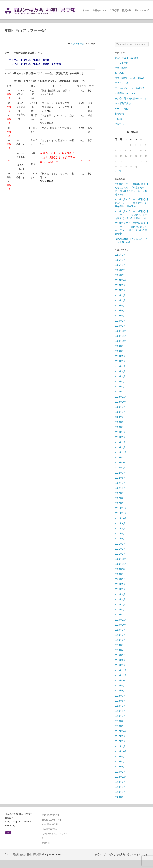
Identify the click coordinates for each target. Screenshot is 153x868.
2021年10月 (121, 518)
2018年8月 (120, 691)
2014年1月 (120, 787)
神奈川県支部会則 (50, 824)
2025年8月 (120, 290)
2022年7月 (120, 473)
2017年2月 (120, 746)
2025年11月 (121, 275)
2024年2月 (120, 382)
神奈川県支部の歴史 (51, 815)
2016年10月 (121, 751)
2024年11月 (121, 336)
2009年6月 (120, 797)
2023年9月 (120, 407)
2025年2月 (120, 321)
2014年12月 (121, 777)
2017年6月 (120, 741)
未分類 (118, 119)
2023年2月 (120, 442)
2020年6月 (120, 589)
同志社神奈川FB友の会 (127, 58)
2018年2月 (120, 721)
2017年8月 (120, 736)
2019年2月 (120, 660)
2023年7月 (120, 417)
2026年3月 (120, 255)
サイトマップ (142, 10)
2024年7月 (120, 356)
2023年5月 (120, 427)
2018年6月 (120, 701)
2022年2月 (120, 498)
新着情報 (119, 114)
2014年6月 (120, 782)
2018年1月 (120, 726)
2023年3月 (120, 437)
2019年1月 (120, 665)
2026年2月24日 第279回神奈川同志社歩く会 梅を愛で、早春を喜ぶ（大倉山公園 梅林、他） (131, 215)
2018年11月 (121, 675)
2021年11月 (121, 513)
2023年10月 (121, 402)
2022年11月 (121, 458)
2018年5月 (120, 706)
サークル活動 (122, 109)
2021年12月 (121, 508)
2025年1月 (120, 326)
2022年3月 (120, 493)
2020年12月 (121, 559)
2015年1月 (120, 772)
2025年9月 (120, 285)
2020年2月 (120, 604)
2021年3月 (120, 544)
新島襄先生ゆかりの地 (52, 820)
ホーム (86, 10)
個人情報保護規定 (50, 829)
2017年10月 (121, 731)
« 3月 (118, 171)
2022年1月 (120, 503)
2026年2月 (120, 260)
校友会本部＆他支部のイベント (131, 98)
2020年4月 (120, 594)
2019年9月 (120, 630)
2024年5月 (120, 366)
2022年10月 (121, 463)
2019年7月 (120, 635)
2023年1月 (120, 447)
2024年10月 (121, 341)
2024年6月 (120, 361)
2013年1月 (120, 792)
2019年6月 (120, 640)
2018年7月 (120, 696)
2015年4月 (120, 767)
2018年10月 (121, 681)
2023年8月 (120, 412)
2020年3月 (120, 599)
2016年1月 (120, 762)
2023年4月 (120, 432)
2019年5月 (120, 645)
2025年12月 (121, 270)
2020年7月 (120, 584)
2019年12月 (121, 615)
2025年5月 (120, 306)
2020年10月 (121, 569)
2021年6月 (120, 534)
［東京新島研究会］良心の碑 (55, 834)
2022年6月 (120, 478)
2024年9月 (120, 346)
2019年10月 (121, 625)
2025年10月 (121, 280)
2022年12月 (121, 452)
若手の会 (119, 73)
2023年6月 (120, 422)
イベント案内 (122, 63)
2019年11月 (121, 620)
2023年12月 (121, 392)
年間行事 (114, 10)
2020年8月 (120, 579)
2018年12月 (121, 670)
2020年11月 (121, 564)
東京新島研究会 (123, 103)
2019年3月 (120, 655)
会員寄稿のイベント (125, 93)
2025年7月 (120, 295)
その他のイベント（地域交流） (131, 88)
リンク (45, 838)
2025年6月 (120, 300)
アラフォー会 (77, 43)
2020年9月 (120, 574)
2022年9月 (120, 468)
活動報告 (119, 124)
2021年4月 (120, 539)
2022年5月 (120, 483)
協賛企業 (127, 10)
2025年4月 (120, 311)
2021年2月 (120, 549)
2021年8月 (120, 528)
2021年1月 (120, 554)
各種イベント (99, 10)
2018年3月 (120, 716)
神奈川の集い (122, 68)
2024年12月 (121, 331)
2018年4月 (120, 711)
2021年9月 (120, 523)
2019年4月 (120, 650)
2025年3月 (120, 316)
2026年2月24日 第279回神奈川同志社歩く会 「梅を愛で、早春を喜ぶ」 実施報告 (131, 203)
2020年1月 (120, 610)
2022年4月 (120, 488)
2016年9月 (120, 757)
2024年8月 (120, 351)
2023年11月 (121, 397)
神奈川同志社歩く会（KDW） (130, 78)
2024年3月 (120, 376)
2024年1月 (120, 387)
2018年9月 (120, 686)
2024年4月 (120, 371)
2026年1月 (120, 265)
